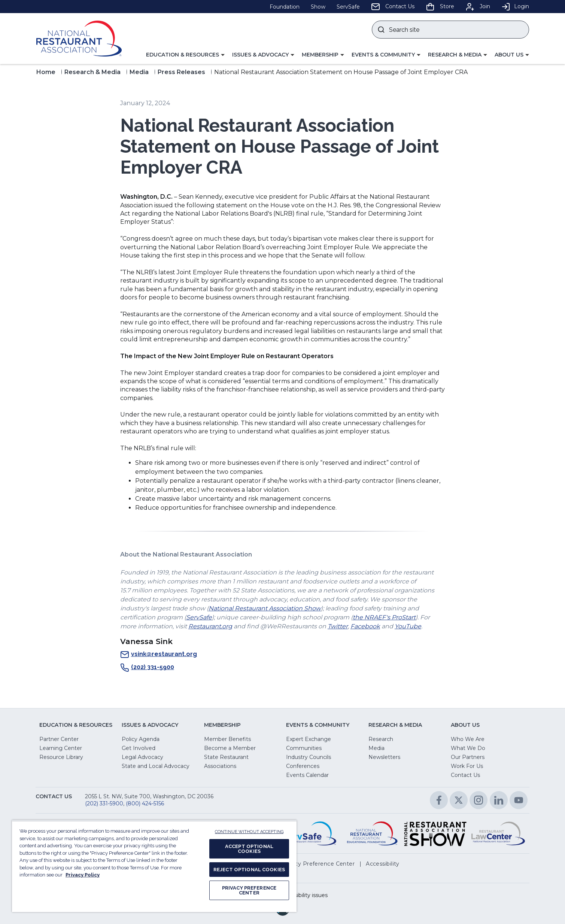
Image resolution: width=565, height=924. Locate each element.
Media (139, 72)
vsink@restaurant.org (159, 655)
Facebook (365, 626)
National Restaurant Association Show (265, 608)
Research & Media (92, 72)
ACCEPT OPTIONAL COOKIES (249, 849)
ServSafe (199, 617)
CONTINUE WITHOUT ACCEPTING (249, 832)
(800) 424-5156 (145, 803)
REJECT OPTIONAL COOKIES (249, 870)
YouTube (408, 626)
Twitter (338, 626)
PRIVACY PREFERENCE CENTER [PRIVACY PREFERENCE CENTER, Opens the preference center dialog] (249, 890)
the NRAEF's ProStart (384, 617)
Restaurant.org (210, 626)
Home (46, 72)
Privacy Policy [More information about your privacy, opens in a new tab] (83, 875)
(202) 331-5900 (147, 668)
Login (515, 6)
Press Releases (181, 72)
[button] (185, 55)
